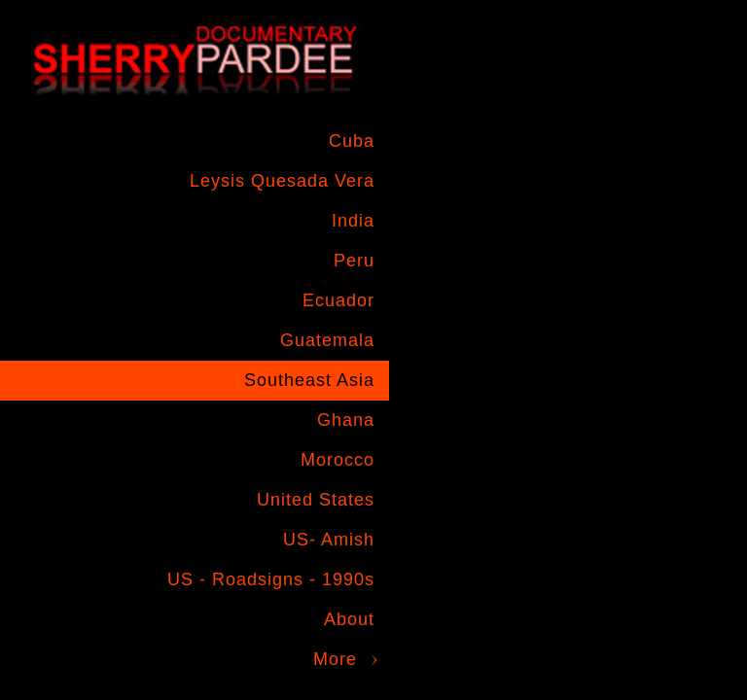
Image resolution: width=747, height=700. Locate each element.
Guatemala (327, 340)
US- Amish (329, 540)
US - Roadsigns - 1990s (271, 579)
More (335, 659)
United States (316, 500)
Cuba (352, 141)
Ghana (346, 420)
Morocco (338, 460)
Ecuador (338, 300)
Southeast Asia (309, 380)
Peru (354, 261)
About (349, 619)
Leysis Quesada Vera (282, 181)
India (353, 221)
